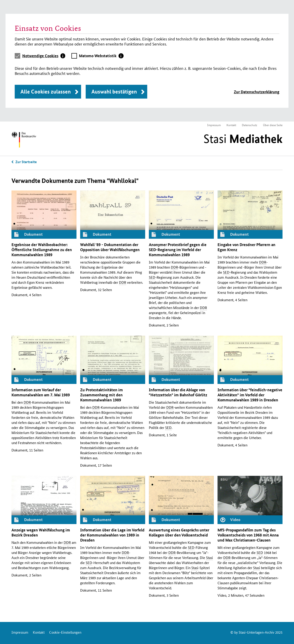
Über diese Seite (273, 125)
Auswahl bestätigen (114, 92)
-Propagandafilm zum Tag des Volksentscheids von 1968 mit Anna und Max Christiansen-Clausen (248, 535)
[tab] (44, 56)
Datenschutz (250, 125)
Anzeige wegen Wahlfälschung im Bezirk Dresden (41, 532)
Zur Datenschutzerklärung (257, 92)
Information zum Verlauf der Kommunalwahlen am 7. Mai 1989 (41, 392)
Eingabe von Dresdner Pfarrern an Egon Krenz (246, 247)
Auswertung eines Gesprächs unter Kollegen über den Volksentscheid (179, 532)
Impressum (214, 125)
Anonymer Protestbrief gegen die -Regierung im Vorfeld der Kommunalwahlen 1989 (178, 250)
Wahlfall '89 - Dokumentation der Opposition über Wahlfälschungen (110, 247)
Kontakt (231, 125)
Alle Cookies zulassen (46, 92)
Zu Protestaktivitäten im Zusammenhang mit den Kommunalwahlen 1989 (102, 395)
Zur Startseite (26, 162)
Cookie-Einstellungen (65, 632)
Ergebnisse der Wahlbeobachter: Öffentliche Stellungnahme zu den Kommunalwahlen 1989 (42, 250)
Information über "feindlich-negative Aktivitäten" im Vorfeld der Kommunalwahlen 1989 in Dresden (250, 395)
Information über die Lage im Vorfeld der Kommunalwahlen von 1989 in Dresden (112, 535)
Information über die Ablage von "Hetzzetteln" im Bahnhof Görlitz (178, 392)
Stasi (243, 139)
